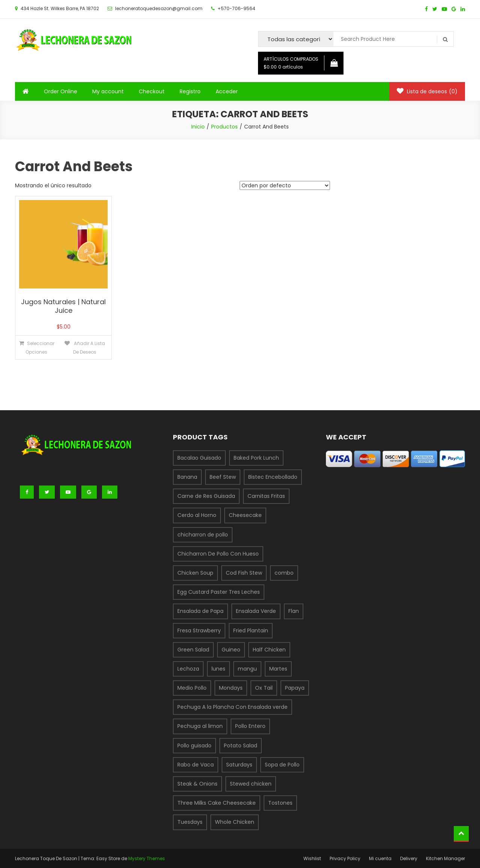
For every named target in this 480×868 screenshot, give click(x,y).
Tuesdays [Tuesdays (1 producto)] (190, 822)
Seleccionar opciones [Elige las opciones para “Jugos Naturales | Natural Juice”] (40, 348)
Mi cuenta (380, 858)
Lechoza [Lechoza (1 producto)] (188, 669)
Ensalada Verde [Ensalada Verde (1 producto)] (256, 611)
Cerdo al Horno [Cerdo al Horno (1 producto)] (197, 515)
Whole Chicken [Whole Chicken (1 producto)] (235, 822)
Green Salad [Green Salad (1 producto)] (193, 650)
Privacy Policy (345, 858)
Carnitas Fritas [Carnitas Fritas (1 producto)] (266, 496)
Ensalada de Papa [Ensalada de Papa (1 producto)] (200, 611)
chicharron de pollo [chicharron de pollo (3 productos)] (203, 535)
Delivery (409, 858)
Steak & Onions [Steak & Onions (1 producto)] (197, 784)
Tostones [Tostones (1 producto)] (280, 803)
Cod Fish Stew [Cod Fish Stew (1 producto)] (244, 573)
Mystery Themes (147, 858)
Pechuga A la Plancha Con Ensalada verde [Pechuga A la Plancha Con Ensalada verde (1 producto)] (232, 707)
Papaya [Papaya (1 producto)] (295, 688)
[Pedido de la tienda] (285, 185)
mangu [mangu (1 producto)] (247, 669)
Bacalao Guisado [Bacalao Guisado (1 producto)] (199, 458)
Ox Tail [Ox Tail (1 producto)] (264, 688)
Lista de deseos (427, 91)
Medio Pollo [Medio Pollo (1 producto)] (192, 688)
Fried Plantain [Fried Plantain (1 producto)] (251, 630)
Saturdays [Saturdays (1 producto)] (239, 765)
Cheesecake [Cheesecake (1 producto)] (245, 515)
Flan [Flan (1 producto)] (294, 611)
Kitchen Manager (445, 858)
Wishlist (312, 858)
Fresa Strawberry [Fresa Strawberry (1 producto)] (199, 630)
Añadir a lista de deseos (89, 348)
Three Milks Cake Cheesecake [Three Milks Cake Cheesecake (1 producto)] (217, 803)
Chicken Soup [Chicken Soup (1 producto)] (195, 573)
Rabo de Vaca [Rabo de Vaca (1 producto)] (196, 765)
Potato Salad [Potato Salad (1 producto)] (241, 745)
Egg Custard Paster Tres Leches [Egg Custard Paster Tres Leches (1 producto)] (219, 592)
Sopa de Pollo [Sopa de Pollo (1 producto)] (282, 765)
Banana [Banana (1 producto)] (187, 477)
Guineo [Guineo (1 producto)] (231, 650)
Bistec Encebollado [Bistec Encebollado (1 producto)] (273, 477)
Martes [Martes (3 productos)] (278, 669)
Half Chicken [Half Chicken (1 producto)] (269, 650)
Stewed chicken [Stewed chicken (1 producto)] (251, 784)
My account (108, 91)
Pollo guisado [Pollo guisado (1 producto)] (194, 745)
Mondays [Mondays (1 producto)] (231, 688)
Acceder (227, 91)
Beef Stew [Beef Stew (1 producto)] (223, 477)
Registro (190, 91)
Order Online (61, 91)
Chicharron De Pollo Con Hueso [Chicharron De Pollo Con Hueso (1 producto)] (218, 554)
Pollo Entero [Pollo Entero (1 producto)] (250, 726)
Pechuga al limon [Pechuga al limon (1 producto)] (200, 726)
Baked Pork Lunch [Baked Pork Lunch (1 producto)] (256, 458)
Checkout (152, 91)
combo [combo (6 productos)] (284, 573)
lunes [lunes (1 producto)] (218, 669)
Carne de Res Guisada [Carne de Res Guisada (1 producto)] (206, 496)
